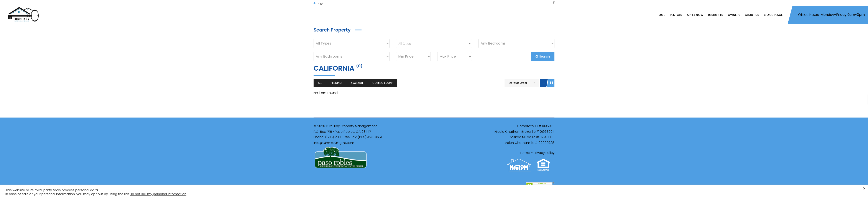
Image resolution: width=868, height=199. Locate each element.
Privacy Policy (544, 153)
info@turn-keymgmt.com (334, 143)
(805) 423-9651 (370, 137)
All (320, 83)
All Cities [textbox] (405, 44)
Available (357, 83)
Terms (525, 153)
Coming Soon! (382, 83)
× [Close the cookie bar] (864, 189)
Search (543, 56)
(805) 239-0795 (338, 137)
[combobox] (434, 43)
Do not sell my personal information (158, 194)
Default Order (518, 83)
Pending (336, 83)
